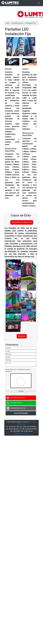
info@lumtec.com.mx (21, 433)
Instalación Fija (30, 23)
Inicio (8, 23)
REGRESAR (22, 336)
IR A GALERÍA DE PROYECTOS (22, 222)
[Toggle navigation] (39, 3)
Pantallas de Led (17, 23)
